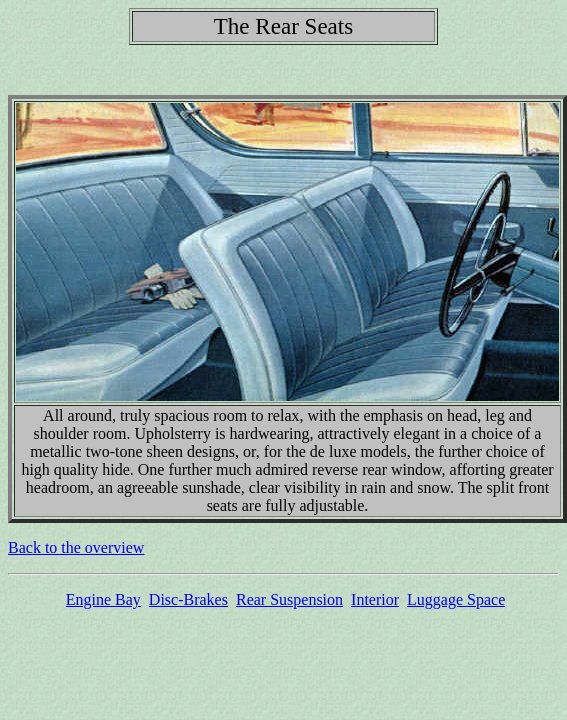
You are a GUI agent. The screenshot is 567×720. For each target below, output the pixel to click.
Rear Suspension (289, 599)
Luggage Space (456, 599)
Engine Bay (103, 599)
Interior (375, 599)
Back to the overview (76, 547)
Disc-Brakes (188, 599)
